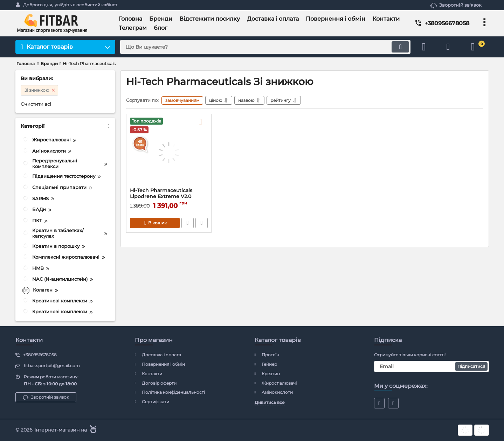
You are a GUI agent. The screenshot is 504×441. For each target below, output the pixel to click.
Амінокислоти (277, 392)
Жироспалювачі (279, 383)
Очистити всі (36, 104)
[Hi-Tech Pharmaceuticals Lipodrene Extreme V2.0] (169, 153)
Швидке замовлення (188, 223)
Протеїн (270, 355)
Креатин (271, 374)
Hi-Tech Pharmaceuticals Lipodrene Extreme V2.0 (161, 194)
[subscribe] (431, 366)
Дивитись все (270, 402)
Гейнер (269, 364)
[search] (265, 47)
